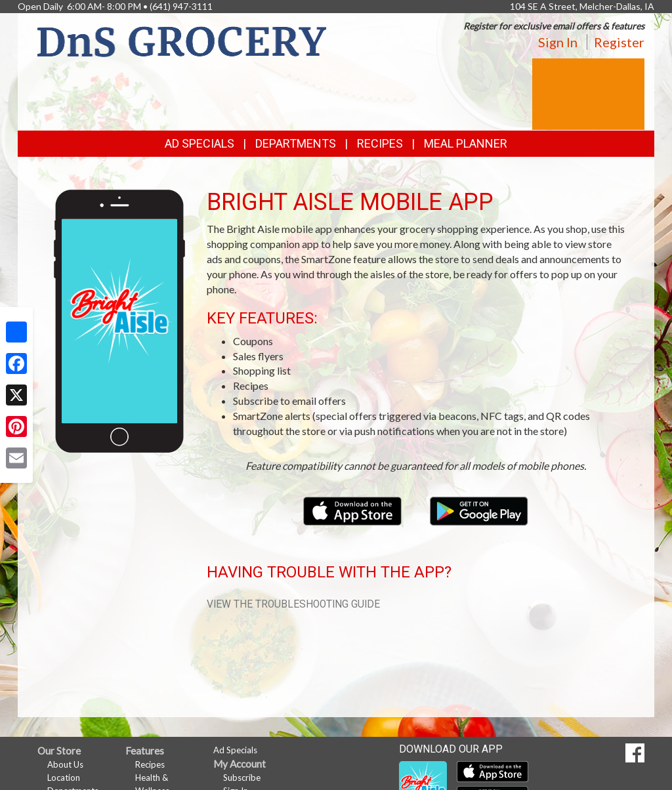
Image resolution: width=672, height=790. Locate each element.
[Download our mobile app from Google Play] (479, 509)
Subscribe (242, 778)
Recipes (380, 143)
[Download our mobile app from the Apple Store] (353, 509)
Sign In (558, 42)
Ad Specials (199, 143)
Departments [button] (296, 143)
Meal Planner (466, 143)
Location (64, 778)
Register (619, 42)
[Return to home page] (182, 40)
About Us (65, 764)
